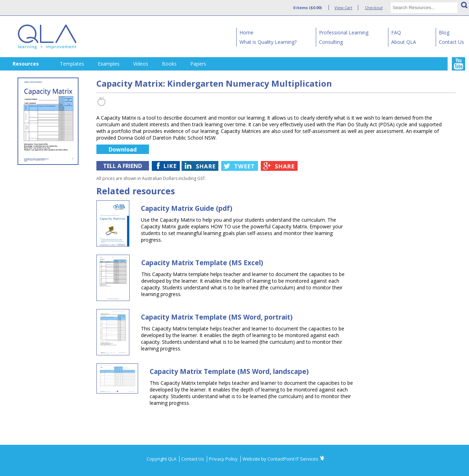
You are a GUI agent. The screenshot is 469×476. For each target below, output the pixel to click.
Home (246, 32)
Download (123, 149)
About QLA (404, 42)
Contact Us (451, 42)
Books (169, 64)
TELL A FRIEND (123, 166)
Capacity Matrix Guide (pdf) (187, 208)
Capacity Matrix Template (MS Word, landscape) (229, 371)
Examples (109, 64)
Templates (72, 64)
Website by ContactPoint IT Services (280, 459)
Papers (198, 64)
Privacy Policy (224, 459)
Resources (26, 64)
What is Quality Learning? (268, 42)
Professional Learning (344, 32)
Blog (444, 32)
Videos (141, 64)
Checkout (374, 8)
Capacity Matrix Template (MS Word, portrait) (217, 317)
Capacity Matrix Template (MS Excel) (202, 263)
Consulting (331, 42)
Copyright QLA (162, 459)
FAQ (396, 32)
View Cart (343, 8)
